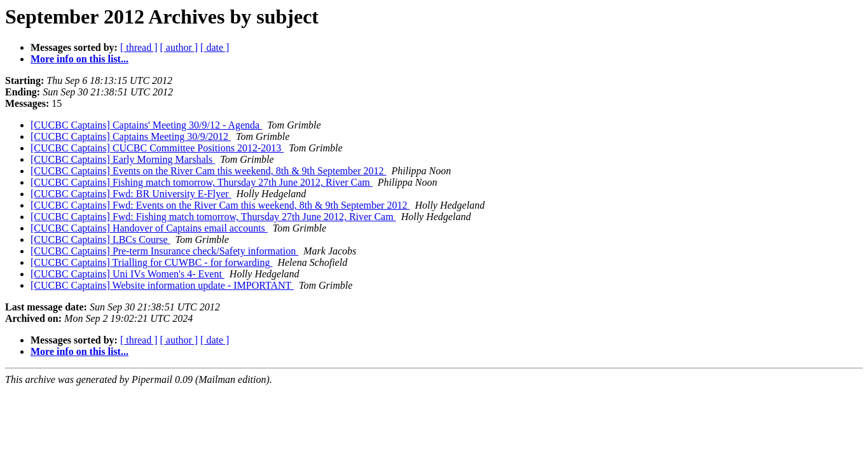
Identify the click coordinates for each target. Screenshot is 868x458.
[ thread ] (139, 47)
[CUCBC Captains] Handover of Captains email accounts (149, 228)
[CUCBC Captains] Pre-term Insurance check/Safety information (164, 251)
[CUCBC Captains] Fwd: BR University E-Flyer (131, 194)
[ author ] (179, 47)
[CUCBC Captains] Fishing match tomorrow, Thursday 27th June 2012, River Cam (202, 182)
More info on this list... (79, 59)
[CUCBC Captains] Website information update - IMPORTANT (162, 285)
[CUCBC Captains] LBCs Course (100, 239)
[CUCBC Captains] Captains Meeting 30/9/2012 (131, 136)
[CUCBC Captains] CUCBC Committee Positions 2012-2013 (157, 148)
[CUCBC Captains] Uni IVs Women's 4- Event (127, 274)
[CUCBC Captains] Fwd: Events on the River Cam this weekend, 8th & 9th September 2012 (220, 205)
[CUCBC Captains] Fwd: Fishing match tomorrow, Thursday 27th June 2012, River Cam (213, 217)
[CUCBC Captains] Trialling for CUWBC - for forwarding (151, 262)
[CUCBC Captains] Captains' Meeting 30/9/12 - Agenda (146, 125)
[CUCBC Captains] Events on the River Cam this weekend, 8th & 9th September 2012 (208, 171)
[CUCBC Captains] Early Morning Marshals (123, 159)
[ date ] (215, 47)
